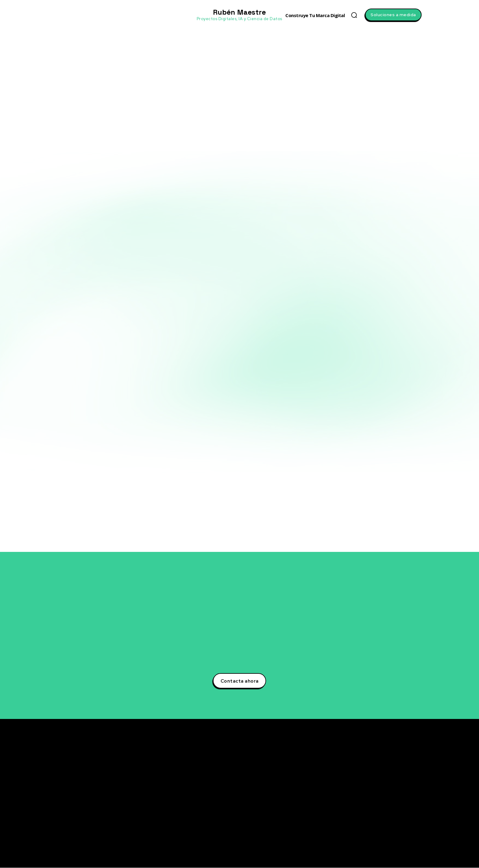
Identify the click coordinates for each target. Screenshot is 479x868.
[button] (354, 15)
